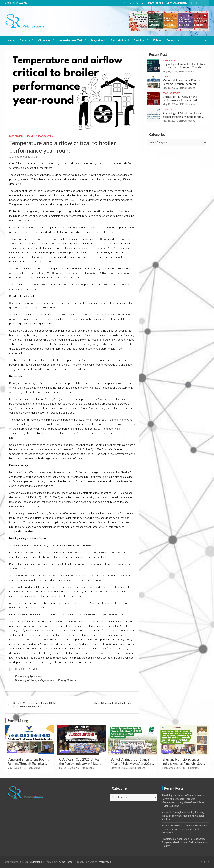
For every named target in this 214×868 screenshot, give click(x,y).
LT (131, 3)
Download (140, 40)
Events (166, 77)
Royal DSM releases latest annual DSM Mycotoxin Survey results (34, 705)
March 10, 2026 (67, 768)
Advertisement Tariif (71, 40)
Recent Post (158, 54)
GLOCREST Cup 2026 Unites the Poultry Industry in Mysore (80, 761)
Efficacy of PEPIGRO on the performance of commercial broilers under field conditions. (182, 100)
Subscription (118, 40)
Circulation (45, 40)
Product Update (171, 93)
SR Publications (32, 157)
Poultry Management (41, 136)
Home (11, 40)
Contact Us (173, 40)
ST (143, 3)
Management (18, 136)
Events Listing (18, 721)
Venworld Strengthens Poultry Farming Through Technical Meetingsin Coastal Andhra (181, 84)
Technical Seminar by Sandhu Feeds (111, 703)
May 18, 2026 (170, 72)
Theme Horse (65, 862)
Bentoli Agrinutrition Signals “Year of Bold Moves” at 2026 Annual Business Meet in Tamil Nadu (132, 765)
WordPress (105, 862)
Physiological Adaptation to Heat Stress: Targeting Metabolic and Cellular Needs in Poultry (183, 117)
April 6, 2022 (16, 157)
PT (125, 3)
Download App (156, 3)
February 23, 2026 (172, 768)
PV (137, 3)
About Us (25, 40)
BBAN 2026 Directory (177, 3)
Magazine (97, 40)
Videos (157, 40)
